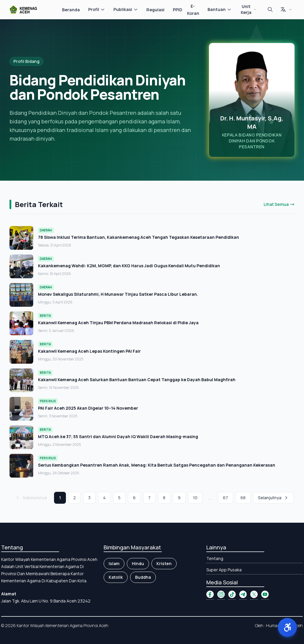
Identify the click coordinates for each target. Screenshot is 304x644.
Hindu (138, 563)
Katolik (116, 577)
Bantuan (220, 9)
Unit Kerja (249, 9)
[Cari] (270, 9)
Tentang (215, 558)
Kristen (164, 563)
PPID (178, 10)
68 (243, 498)
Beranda (71, 10)
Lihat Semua (279, 204)
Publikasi (126, 9)
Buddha (143, 577)
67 (225, 498)
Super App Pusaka (224, 570)
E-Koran (193, 10)
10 (195, 498)
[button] (287, 627)
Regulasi (155, 10)
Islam (114, 563)
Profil (97, 9)
